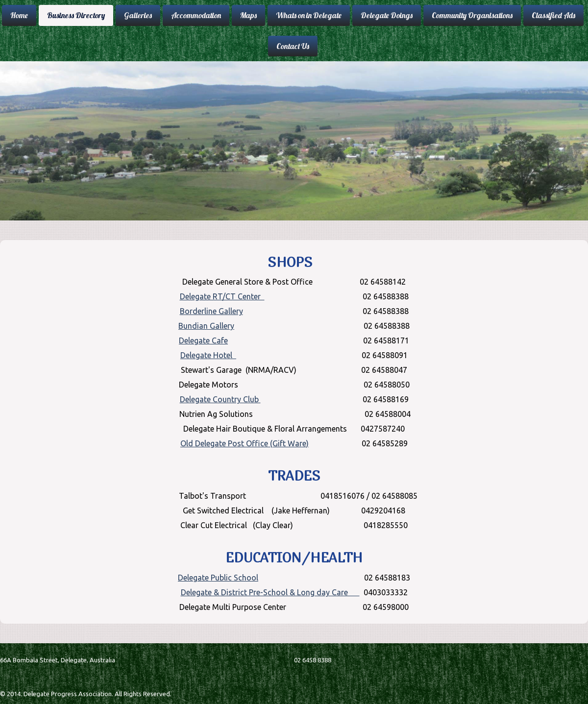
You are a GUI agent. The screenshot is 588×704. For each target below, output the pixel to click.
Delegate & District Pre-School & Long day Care (270, 592)
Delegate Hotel (208, 355)
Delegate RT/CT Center (222, 296)
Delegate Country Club (220, 399)
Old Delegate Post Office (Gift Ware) (245, 443)
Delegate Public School (218, 578)
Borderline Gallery (211, 311)
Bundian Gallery (206, 326)
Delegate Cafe (203, 340)
